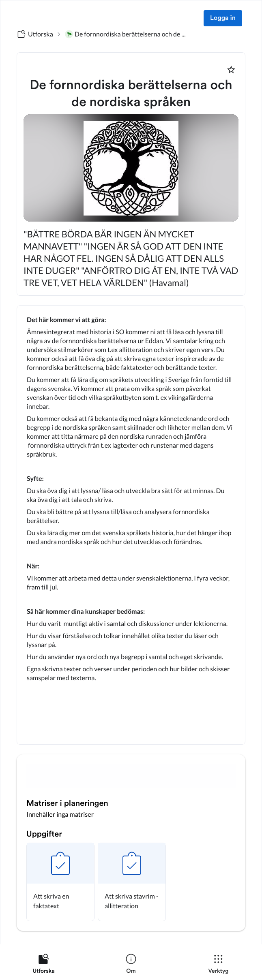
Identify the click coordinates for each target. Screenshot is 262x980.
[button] (60, 882)
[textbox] (131, 525)
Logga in (223, 18)
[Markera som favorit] (231, 70)
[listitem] (44, 965)
